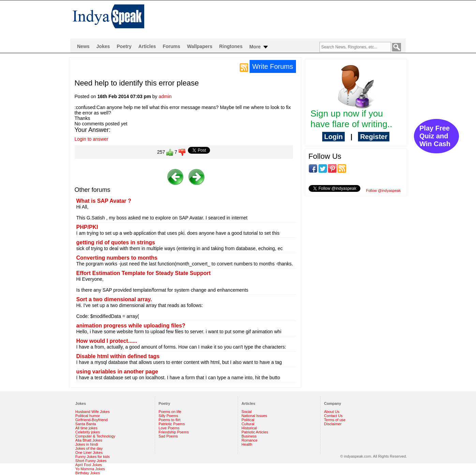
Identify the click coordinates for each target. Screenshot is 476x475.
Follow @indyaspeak (384, 190)
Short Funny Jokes (91, 461)
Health (247, 444)
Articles (147, 46)
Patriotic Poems (172, 424)
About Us (332, 412)
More (259, 47)
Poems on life (170, 412)
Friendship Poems (174, 432)
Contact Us (333, 416)
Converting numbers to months (117, 258)
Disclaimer (333, 424)
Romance (249, 440)
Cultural (248, 424)
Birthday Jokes (88, 473)
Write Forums (273, 66)
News (83, 46)
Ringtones (231, 46)
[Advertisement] (282, 19)
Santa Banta (86, 424)
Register (374, 137)
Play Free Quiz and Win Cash (435, 136)
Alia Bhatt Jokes (89, 440)
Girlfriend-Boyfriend (92, 420)
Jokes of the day (89, 448)
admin (165, 96)
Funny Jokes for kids (93, 457)
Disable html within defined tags (118, 356)
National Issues (254, 416)
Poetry (124, 46)
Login (333, 137)
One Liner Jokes (89, 453)
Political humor (88, 416)
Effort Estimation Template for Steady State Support (144, 273)
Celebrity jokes (88, 432)
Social (247, 412)
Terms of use (335, 420)
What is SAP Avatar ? (104, 201)
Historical (249, 428)
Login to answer (92, 139)
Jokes (103, 46)
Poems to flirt (169, 420)
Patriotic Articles (255, 432)
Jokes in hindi (87, 444)
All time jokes (86, 428)
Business (249, 436)
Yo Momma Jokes (90, 469)
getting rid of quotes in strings (116, 242)
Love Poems (169, 428)
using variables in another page (117, 372)
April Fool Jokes (89, 465)
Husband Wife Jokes (93, 412)
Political (248, 420)
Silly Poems (168, 416)
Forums (171, 46)
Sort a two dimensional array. (114, 299)
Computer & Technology (95, 436)
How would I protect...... (107, 341)
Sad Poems (168, 436)
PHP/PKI (87, 227)
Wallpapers (200, 46)
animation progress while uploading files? (131, 326)
